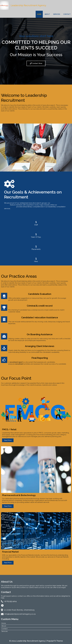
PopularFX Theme (55, 641)
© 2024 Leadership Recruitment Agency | (28, 641)
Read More (8, 440)
